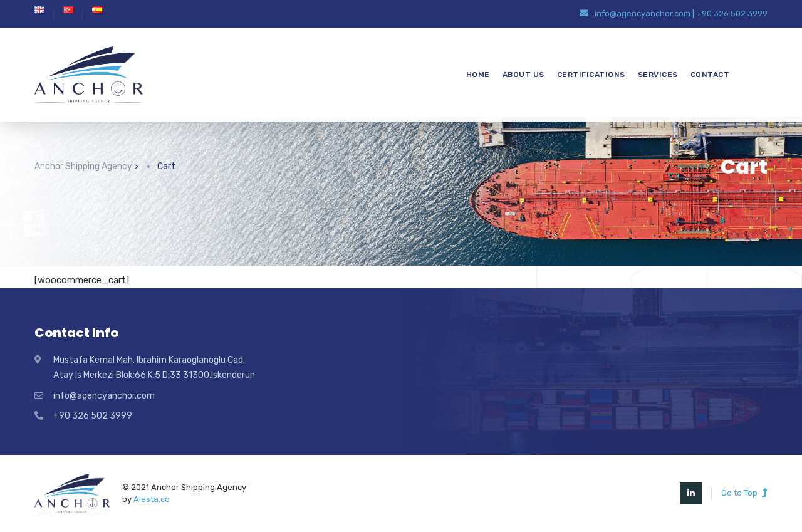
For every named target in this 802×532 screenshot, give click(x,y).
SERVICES (658, 75)
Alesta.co (152, 499)
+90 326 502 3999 (732, 13)
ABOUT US (523, 75)
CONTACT (710, 75)
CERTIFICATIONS (591, 75)
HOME (478, 75)
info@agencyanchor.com (643, 13)
